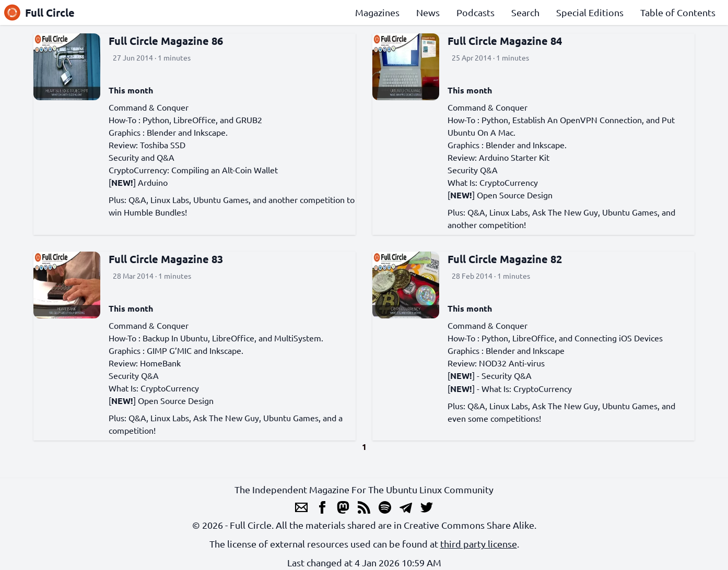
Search (525, 12)
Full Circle (39, 13)
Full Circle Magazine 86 (166, 41)
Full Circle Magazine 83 (166, 259)
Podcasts (475, 12)
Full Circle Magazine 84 (505, 41)
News (428, 12)
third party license (479, 544)
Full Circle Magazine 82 (505, 259)
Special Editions (590, 12)
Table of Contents (678, 12)
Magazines (377, 12)
